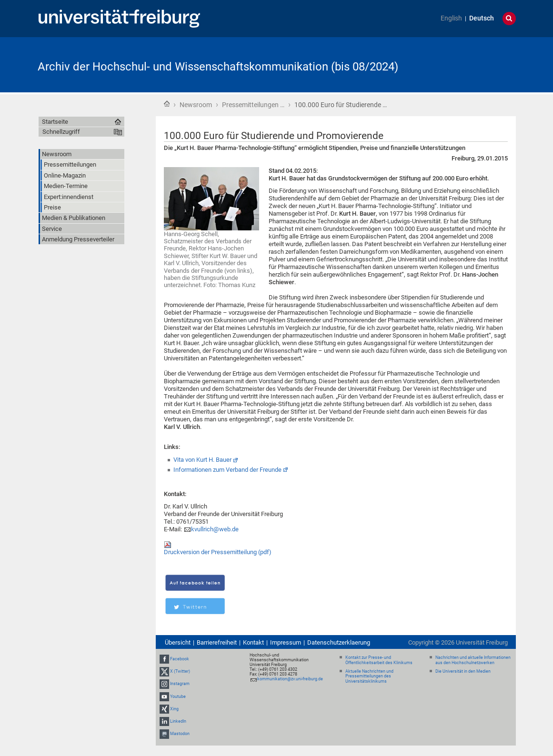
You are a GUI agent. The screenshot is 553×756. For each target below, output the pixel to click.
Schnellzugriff (61, 132)
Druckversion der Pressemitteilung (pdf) (218, 552)
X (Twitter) (180, 671)
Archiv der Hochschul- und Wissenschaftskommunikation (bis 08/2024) (218, 67)
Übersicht (178, 642)
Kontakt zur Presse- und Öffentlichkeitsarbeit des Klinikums (379, 660)
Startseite (167, 104)
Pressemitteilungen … (253, 105)
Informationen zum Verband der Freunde (227, 470)
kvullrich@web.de (215, 529)
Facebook (180, 659)
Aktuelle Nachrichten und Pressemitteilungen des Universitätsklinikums (369, 676)
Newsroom (196, 105)
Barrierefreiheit (217, 642)
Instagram (180, 684)
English (451, 18)
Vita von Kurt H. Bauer (202, 460)
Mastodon (180, 734)
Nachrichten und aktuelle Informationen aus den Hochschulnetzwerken (473, 660)
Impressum (286, 642)
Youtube (178, 696)
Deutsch (482, 18)
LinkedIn (178, 721)
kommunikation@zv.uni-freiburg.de (290, 679)
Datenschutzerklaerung (339, 642)
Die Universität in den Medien (463, 671)
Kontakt (253, 642)
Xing (174, 709)
